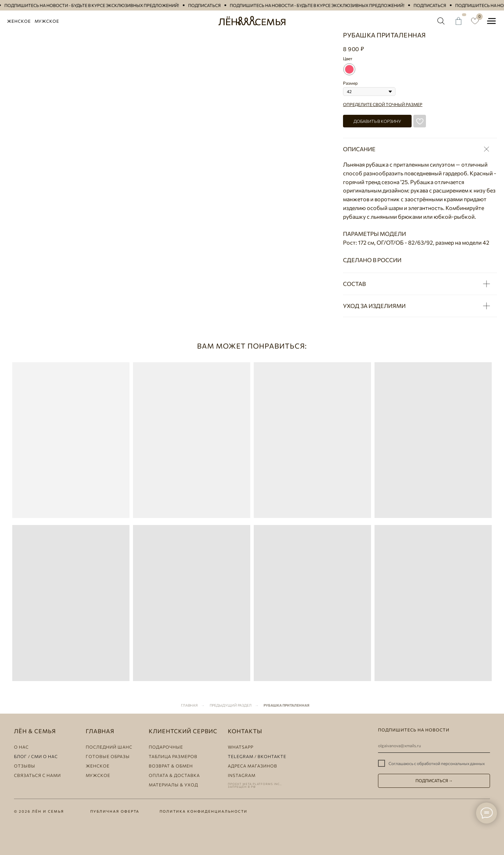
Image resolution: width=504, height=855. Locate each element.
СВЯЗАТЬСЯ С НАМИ (37, 775)
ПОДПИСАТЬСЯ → (434, 780)
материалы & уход (173, 785)
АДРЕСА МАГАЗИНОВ (253, 766)
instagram (242, 775)
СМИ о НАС (44, 756)
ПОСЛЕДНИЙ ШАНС (109, 747)
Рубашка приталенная (286, 705)
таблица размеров (173, 756)
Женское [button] (19, 21)
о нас (21, 747)
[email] (434, 746)
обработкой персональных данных (451, 763)
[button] (97, 5)
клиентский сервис (183, 731)
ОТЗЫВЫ (25, 766)
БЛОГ (20, 756)
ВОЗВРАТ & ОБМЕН (171, 766)
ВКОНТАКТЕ (272, 756)
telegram (241, 756)
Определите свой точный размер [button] (383, 104)
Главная (189, 705)
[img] (441, 21)
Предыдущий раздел (231, 705)
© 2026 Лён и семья (39, 811)
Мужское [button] (47, 21)
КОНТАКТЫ (245, 731)
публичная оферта (115, 811)
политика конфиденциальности (204, 811)
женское (98, 766)
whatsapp (241, 747)
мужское (98, 775)
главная (100, 731)
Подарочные (166, 747)
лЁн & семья (35, 731)
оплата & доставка (174, 775)
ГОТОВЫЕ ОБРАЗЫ (108, 756)
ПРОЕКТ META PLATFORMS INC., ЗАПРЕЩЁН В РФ (255, 785)
